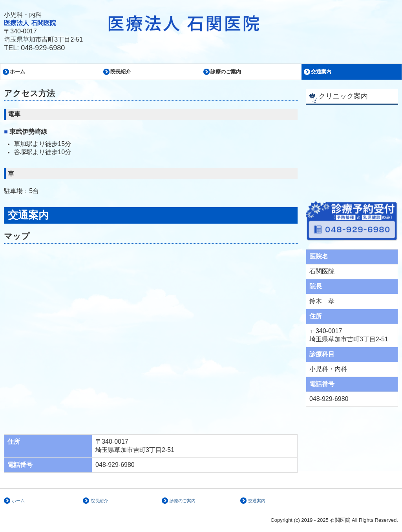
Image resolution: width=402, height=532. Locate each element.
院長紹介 (121, 72)
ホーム (17, 72)
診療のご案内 (226, 72)
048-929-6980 (43, 48)
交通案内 (321, 72)
